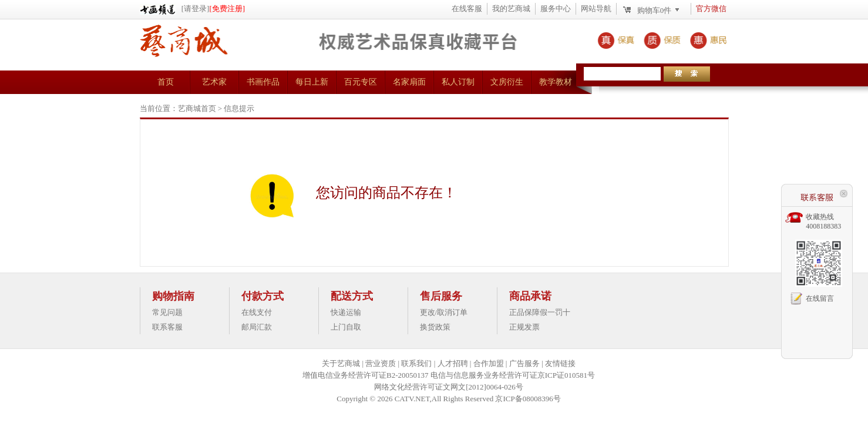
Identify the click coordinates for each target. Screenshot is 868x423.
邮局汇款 (257, 327)
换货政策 (435, 327)
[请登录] (196, 9)
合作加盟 (489, 363)
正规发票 (524, 327)
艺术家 (214, 82)
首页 (166, 82)
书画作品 (263, 82)
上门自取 (346, 327)
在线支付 (257, 312)
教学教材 (556, 82)
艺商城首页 (197, 108)
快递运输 (346, 312)
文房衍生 (507, 82)
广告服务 (524, 363)
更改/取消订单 (444, 312)
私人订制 (458, 82)
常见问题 (167, 312)
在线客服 (467, 9)
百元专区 (361, 82)
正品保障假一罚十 (540, 312)
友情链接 (560, 363)
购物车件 (655, 10)
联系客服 (167, 327)
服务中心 (556, 9)
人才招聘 (453, 363)
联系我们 (416, 363)
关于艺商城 (341, 363)
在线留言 (820, 298)
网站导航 (596, 9)
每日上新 (312, 82)
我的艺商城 (511, 9)
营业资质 (381, 363)
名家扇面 (409, 82)
